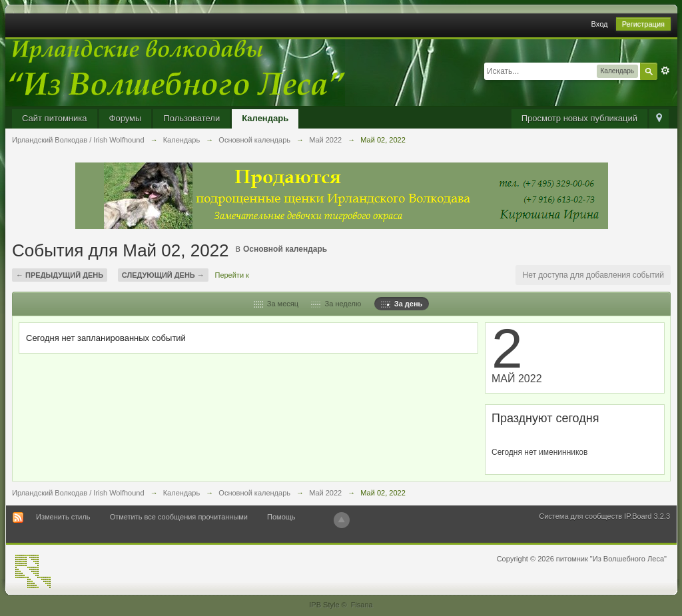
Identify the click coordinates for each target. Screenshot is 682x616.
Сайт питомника (55, 118)
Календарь (265, 118)
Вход (600, 24)
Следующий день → (163, 275)
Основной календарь (285, 249)
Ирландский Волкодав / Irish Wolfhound (78, 493)
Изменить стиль (63, 517)
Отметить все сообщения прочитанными (179, 517)
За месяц (276, 304)
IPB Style (324, 605)
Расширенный (665, 71)
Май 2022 (325, 493)
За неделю (336, 304)
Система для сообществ (580, 516)
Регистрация (643, 24)
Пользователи (191, 118)
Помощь (281, 517)
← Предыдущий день (60, 275)
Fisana (362, 605)
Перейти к (231, 275)
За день (402, 304)
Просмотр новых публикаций (579, 118)
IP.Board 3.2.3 (647, 516)
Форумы (126, 118)
